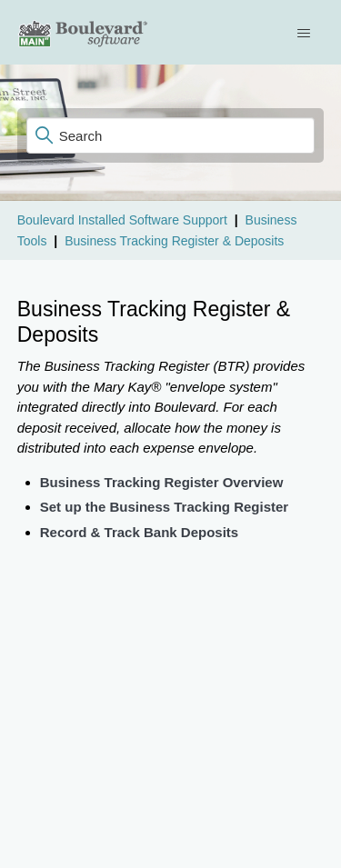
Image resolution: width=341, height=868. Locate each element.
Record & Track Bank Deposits (139, 532)
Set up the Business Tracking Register (164, 507)
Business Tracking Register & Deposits (174, 241)
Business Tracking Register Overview (162, 482)
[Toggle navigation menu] (306, 33)
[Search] (171, 135)
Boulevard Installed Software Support (122, 220)
